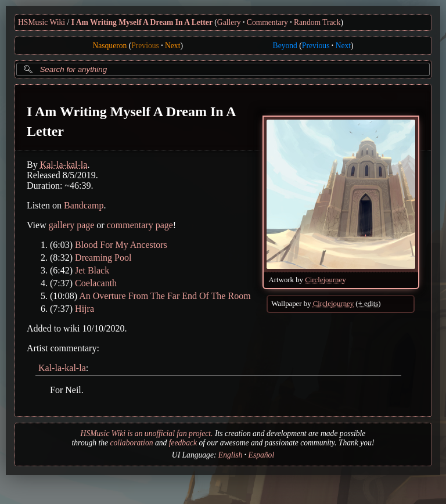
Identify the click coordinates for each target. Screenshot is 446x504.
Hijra (84, 309)
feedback (183, 443)
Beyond (285, 46)
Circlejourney (325, 280)
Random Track (317, 22)
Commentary (267, 22)
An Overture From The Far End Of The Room (165, 296)
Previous (145, 46)
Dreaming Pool (103, 258)
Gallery (229, 22)
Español (262, 455)
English (231, 455)
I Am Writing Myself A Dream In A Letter (142, 22)
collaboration (131, 443)
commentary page (140, 225)
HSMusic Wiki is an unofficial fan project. (147, 433)
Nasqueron (109, 46)
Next (172, 46)
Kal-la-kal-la (64, 165)
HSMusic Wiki (42, 22)
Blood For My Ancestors (121, 245)
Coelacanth (96, 283)
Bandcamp (84, 205)
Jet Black (92, 270)
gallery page (72, 225)
